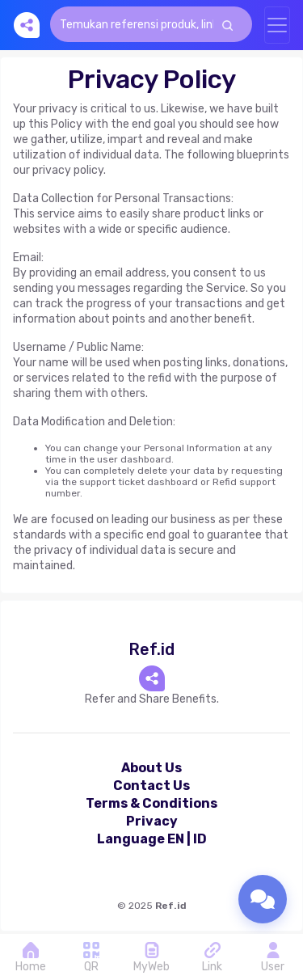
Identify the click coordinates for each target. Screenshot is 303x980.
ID (200, 839)
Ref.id (171, 906)
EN (176, 839)
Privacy (152, 821)
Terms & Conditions (151, 803)
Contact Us (151, 786)
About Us (151, 768)
